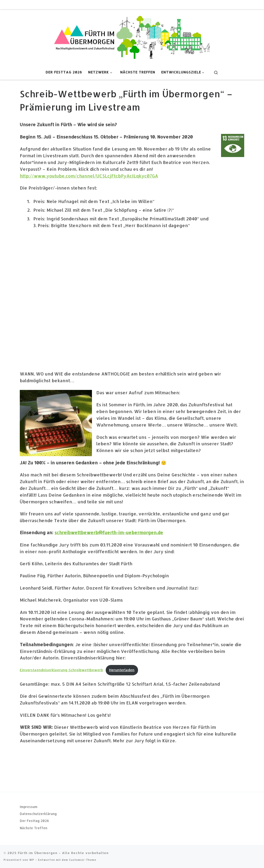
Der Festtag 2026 (34, 821)
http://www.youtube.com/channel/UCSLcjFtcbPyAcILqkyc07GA (89, 176)
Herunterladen (122, 670)
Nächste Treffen (34, 828)
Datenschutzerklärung (38, 814)
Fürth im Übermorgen (38, 853)
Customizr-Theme (83, 860)
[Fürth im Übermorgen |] (132, 36)
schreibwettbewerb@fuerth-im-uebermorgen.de (109, 532)
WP (32, 860)
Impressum (29, 806)
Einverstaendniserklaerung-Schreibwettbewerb (61, 670)
